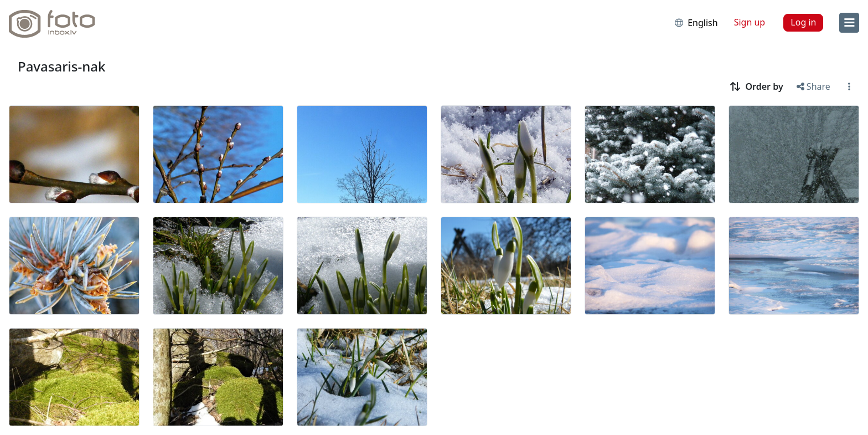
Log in (803, 22)
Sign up (750, 22)
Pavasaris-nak (61, 66)
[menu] (849, 23)
